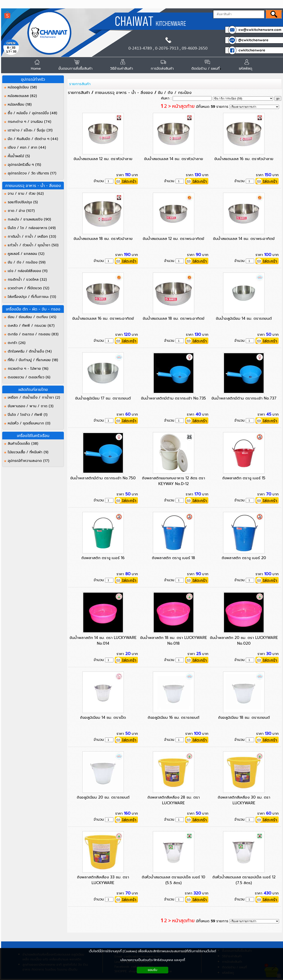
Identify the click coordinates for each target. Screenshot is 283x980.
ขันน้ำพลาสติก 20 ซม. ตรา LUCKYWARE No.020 (244, 640)
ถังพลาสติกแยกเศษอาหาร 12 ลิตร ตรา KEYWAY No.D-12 (173, 481)
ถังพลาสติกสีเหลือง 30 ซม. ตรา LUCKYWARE (244, 800)
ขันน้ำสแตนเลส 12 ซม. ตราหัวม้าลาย (103, 159)
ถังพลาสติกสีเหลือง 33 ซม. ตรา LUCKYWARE (103, 880)
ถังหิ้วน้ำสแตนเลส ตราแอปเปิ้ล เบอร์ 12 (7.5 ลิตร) (244, 880)
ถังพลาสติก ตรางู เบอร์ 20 (244, 558)
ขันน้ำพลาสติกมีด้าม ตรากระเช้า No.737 (244, 398)
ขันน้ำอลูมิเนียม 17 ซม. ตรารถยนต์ (103, 398)
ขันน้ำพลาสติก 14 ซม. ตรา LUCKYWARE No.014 (103, 640)
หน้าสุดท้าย (183, 106)
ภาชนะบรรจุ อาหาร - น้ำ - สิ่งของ (124, 93)
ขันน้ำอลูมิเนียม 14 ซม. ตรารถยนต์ (244, 318)
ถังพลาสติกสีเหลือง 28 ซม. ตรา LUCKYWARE (174, 800)
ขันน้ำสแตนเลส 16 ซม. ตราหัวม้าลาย (244, 159)
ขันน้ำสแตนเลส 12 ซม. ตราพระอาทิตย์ (173, 239)
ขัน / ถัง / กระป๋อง (175, 93)
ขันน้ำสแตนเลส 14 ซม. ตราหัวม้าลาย (174, 159)
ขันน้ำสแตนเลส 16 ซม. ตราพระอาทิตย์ (103, 318)
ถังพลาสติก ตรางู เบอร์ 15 (244, 478)
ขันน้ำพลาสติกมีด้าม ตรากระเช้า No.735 (173, 398)
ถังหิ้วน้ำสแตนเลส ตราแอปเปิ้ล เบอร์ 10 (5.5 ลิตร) (173, 880)
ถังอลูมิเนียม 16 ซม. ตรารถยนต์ (173, 717)
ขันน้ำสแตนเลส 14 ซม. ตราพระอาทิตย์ (244, 239)
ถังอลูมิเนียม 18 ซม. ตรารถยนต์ (244, 717)
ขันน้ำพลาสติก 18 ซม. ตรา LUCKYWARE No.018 (174, 640)
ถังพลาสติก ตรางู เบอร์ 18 (173, 558)
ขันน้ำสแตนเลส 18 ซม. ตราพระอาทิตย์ (174, 318)
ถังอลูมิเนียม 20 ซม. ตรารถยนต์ (103, 797)
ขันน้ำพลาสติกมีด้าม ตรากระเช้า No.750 (103, 478)
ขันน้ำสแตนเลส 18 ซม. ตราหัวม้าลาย (103, 239)
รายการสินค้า (80, 84)
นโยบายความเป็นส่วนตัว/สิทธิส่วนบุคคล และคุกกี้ (153, 960)
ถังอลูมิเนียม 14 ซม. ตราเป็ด (103, 717)
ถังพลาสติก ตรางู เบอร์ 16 (103, 558)
